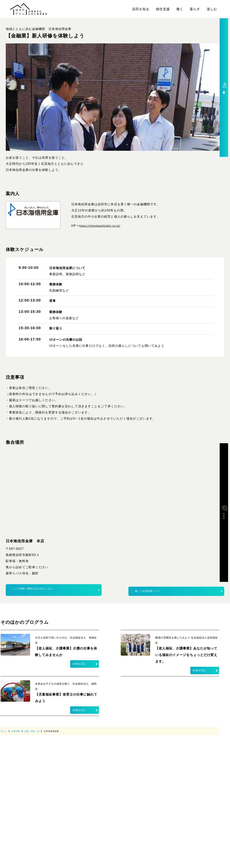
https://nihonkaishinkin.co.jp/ (102, 226)
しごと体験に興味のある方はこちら (56, 592)
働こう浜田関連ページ (178, 592)
